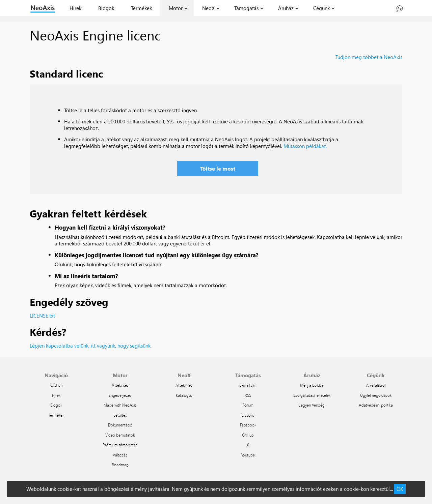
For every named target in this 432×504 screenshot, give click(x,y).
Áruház (286, 8)
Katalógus (184, 395)
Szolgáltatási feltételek (312, 395)
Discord (248, 415)
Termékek (141, 8)
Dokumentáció (120, 425)
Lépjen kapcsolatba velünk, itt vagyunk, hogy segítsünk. (91, 346)
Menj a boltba (312, 385)
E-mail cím (248, 385)
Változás (120, 455)
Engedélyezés (120, 395)
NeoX (208, 8)
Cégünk (321, 8)
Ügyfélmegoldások (376, 395)
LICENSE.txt (42, 316)
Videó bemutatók (120, 435)
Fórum (248, 405)
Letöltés (120, 415)
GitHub (248, 435)
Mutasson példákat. (305, 146)
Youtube (248, 455)
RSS (248, 395)
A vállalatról (376, 385)
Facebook (248, 425)
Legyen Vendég (312, 405)
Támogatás (246, 8)
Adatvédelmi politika (376, 405)
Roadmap (120, 465)
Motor (176, 8)
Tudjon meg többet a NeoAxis (369, 57)
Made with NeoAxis (120, 405)
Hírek (75, 8)
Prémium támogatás (120, 445)
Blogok (106, 8)
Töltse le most (218, 168)
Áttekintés (120, 385)
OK (400, 489)
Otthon (56, 385)
